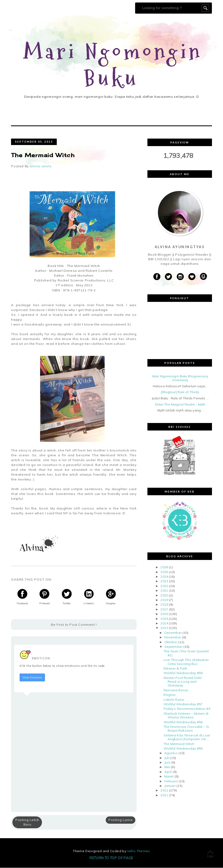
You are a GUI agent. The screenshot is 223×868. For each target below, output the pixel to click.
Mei (167, 767)
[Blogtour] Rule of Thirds (180, 393)
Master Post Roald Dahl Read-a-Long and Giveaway (183, 682)
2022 (164, 586)
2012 (164, 791)
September (174, 647)
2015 (164, 619)
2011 (164, 795)
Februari (171, 781)
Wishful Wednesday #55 (183, 749)
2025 (164, 572)
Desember (173, 633)
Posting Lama (120, 820)
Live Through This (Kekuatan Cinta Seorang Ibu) (186, 662)
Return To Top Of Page (111, 858)
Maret (169, 777)
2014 (164, 623)
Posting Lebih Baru (27, 822)
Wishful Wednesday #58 (183, 673)
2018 (164, 605)
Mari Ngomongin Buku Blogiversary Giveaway (180, 378)
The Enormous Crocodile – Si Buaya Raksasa (186, 729)
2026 (164, 568)
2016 (164, 614)
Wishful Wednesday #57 (183, 704)
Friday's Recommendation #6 (187, 709)
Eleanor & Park (175, 669)
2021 (164, 591)
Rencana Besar (176, 690)
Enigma (170, 695)
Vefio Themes (138, 851)
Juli (167, 758)
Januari (170, 786)
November (173, 638)
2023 (164, 582)
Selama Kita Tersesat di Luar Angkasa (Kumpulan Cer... (187, 737)
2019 (164, 600)
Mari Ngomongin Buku (113, 66)
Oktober (171, 642)
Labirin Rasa (174, 700)
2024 (164, 577)
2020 (164, 596)
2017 (164, 610)
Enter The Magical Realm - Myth (180, 405)
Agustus (171, 753)
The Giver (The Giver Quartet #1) (186, 654)
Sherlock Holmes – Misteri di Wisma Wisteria (186, 716)
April (168, 772)
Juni (167, 763)
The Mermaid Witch (179, 744)
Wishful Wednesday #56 (183, 722)
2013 (164, 628)
